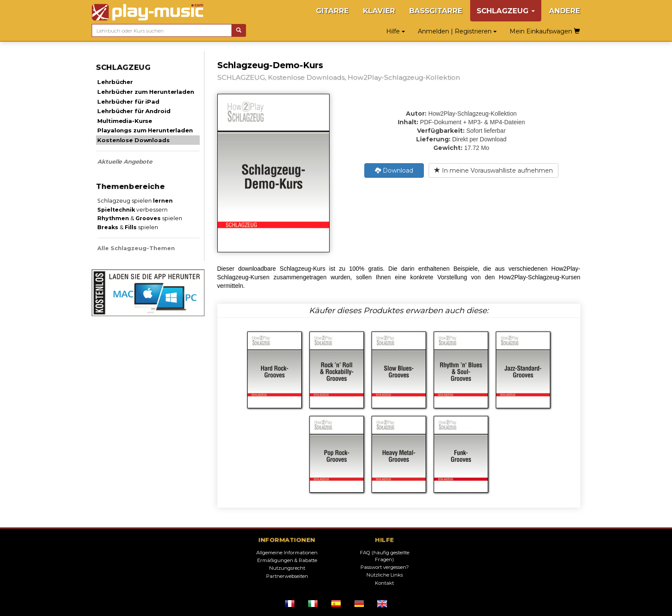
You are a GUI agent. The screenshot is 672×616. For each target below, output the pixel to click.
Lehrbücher (115, 82)
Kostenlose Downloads (133, 140)
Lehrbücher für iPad (128, 102)
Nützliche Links (385, 575)
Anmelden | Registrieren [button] (457, 31)
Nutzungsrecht (287, 568)
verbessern (132, 210)
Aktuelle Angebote (125, 161)
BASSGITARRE (436, 11)
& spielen (140, 218)
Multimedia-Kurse (125, 121)
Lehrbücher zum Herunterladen (145, 92)
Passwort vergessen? (385, 567)
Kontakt (384, 583)
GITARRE (332, 11)
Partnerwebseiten (287, 576)
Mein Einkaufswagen (545, 31)
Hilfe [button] (396, 31)
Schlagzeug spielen (135, 201)
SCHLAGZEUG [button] (506, 11)
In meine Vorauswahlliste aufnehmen (493, 170)
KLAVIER (379, 11)
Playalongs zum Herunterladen (145, 130)
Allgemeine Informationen (287, 553)
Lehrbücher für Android (134, 111)
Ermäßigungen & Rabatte (287, 560)
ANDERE (565, 11)
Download (394, 170)
